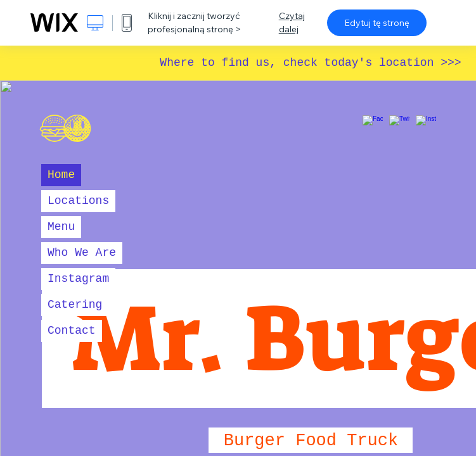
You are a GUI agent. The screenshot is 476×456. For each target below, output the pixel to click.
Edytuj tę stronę (377, 23)
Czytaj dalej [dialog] (292, 22)
